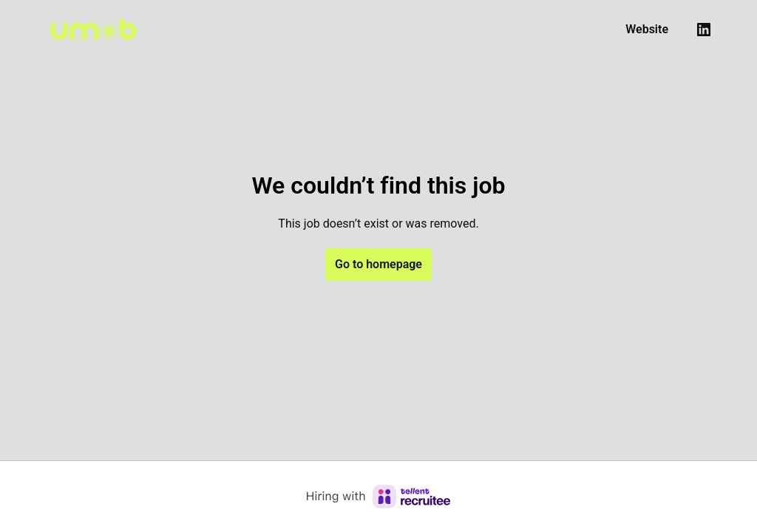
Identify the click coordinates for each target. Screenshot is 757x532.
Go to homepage (378, 264)
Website (647, 29)
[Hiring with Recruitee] (378, 497)
